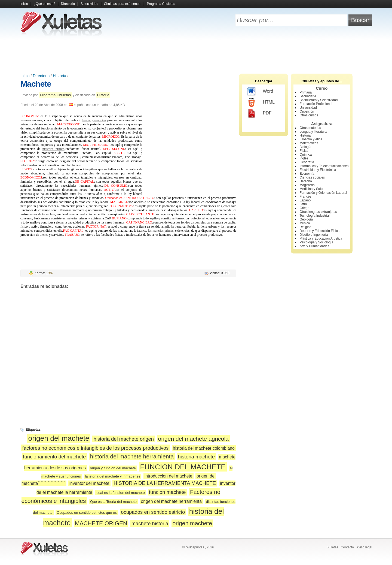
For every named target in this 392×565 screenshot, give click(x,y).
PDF (259, 113)
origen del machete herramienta (171, 501)
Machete (36, 84)
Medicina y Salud (312, 189)
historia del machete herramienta (132, 456)
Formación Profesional (316, 104)
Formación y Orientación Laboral (323, 193)
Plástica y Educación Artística (321, 238)
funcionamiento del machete (54, 457)
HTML (261, 102)
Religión (305, 227)
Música (305, 223)
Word (260, 92)
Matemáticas (309, 143)
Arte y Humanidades (314, 246)
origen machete (192, 523)
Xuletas (333, 547)
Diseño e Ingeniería (314, 235)
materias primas (53, 149)
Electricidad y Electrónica (318, 170)
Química (306, 155)
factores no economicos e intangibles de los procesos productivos (96, 448)
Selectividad (89, 4)
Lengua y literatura (313, 132)
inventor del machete (89, 483)
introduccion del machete (169, 476)
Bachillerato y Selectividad (318, 100)
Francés (305, 197)
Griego (304, 208)
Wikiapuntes (195, 547)
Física (304, 151)
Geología (306, 219)
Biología (305, 147)
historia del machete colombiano (204, 448)
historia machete (196, 457)
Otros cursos (309, 115)
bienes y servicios (94, 120)
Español (305, 200)
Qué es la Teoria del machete (113, 502)
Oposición (307, 111)
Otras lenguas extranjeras (318, 212)
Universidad (308, 108)
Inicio (24, 4)
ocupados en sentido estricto (153, 512)
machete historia (150, 523)
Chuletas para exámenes (122, 4)
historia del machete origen (124, 439)
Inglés (304, 158)
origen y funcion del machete (113, 468)
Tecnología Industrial (314, 216)
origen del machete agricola (193, 439)
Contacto (347, 547)
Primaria (306, 92)
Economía (307, 174)
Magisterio (307, 185)
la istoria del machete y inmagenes (113, 476)
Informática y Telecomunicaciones (324, 166)
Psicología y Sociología (316, 242)
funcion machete (167, 492)
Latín (303, 204)
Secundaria (308, 96)
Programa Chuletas (161, 4)
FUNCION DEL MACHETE (183, 467)
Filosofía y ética (311, 139)
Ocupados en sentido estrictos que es (87, 513)
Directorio (68, 4)
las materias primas (161, 231)
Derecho (306, 181)
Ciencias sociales (312, 177)
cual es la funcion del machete (120, 493)
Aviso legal (364, 547)
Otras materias (310, 128)
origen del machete (59, 438)
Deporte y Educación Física (319, 231)
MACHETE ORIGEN (101, 523)
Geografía (307, 162)
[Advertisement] (196, 55)
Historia (59, 76)
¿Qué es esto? (45, 4)
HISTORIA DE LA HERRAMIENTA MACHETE (165, 483)
